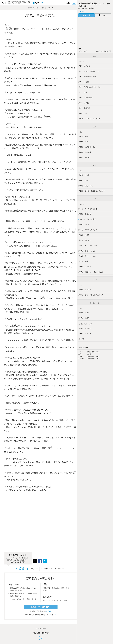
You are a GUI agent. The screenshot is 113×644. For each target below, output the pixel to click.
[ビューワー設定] (68, 3)
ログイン (49, 611)
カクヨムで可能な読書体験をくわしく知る (41, 615)
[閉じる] (29, 555)
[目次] (74, 3)
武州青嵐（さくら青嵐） (87, 8)
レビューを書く (87, 15)
